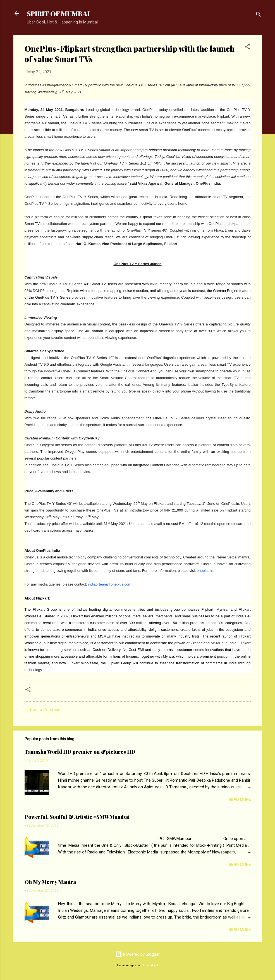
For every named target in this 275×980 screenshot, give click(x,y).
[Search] (259, 15)
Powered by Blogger (137, 954)
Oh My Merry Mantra (50, 882)
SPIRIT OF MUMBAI (58, 13)
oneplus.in (205, 571)
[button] (247, 48)
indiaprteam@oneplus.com (110, 584)
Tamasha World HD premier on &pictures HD (80, 752)
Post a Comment (46, 710)
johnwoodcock (150, 965)
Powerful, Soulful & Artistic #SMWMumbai (77, 817)
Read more (240, 800)
